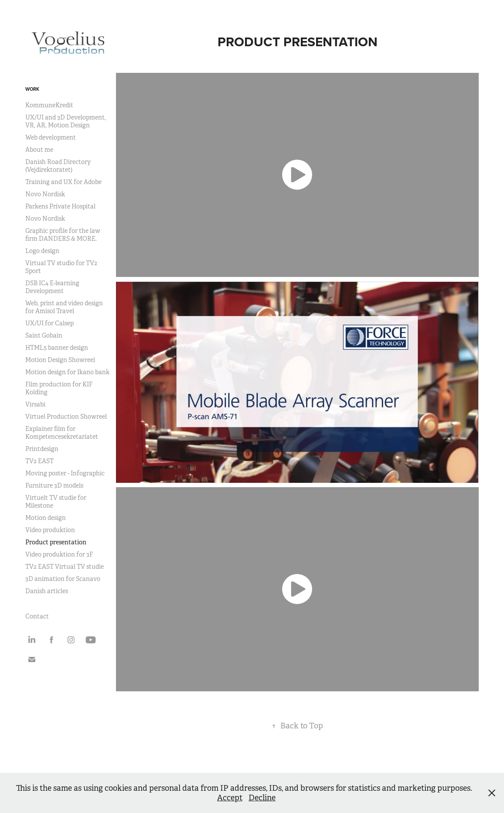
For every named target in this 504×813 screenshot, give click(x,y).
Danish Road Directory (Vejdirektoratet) (58, 166)
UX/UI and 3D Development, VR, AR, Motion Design (66, 121)
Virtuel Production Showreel (66, 417)
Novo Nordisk (45, 194)
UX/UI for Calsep (49, 323)
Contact (37, 616)
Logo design (42, 251)
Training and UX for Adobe (63, 182)
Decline (262, 798)
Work (32, 89)
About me (39, 150)
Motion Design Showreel (60, 360)
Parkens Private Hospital (60, 206)
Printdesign (42, 449)
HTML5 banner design (57, 348)
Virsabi (35, 404)
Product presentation (56, 542)
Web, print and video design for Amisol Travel (64, 307)
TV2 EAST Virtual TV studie (65, 567)
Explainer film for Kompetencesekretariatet (62, 433)
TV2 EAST (39, 461)
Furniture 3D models (54, 485)
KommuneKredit (49, 105)
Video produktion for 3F (59, 554)
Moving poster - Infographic (65, 473)
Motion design (46, 518)
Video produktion (50, 530)
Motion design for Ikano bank (67, 372)
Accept (230, 798)
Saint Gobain (44, 335)
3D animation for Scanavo (63, 579)
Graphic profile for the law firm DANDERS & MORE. (63, 235)
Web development (51, 137)
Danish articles (47, 591)
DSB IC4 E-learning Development (52, 287)
